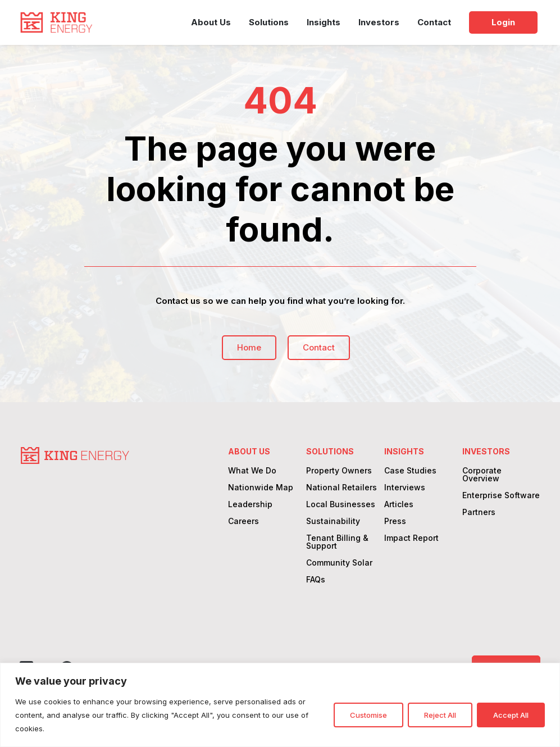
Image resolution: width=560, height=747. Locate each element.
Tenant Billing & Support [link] (337, 542)
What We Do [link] (252, 471)
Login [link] (503, 22)
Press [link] (395, 521)
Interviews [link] (405, 488)
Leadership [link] (250, 505)
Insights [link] (324, 22)
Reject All (440, 715)
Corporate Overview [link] (482, 475)
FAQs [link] (316, 580)
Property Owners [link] (339, 471)
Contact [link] (434, 22)
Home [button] (249, 347)
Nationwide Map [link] (261, 488)
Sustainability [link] (333, 521)
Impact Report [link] (411, 538)
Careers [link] (243, 521)
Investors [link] (379, 22)
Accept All (511, 715)
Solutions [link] (269, 22)
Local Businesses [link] (341, 505)
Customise (368, 715)
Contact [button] (318, 347)
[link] (56, 22)
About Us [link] (211, 22)
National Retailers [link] (342, 488)
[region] (280, 705)
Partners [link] (479, 513)
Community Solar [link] (339, 563)
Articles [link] (399, 505)
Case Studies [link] (410, 471)
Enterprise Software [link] (501, 496)
